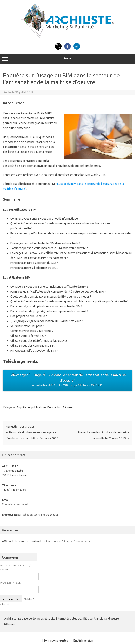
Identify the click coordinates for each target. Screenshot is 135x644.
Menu (67, 59)
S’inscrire (6, 604)
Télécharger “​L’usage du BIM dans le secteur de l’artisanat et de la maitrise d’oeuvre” (67, 380)
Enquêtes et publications (31, 407)
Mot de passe (10, 583)
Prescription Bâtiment (61, 407)
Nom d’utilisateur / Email (15, 568)
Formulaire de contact (15, 504)
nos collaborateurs (29, 515)
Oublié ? (29, 599)
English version (83, 640)
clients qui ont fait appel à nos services (67, 541)
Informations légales (55, 640)
